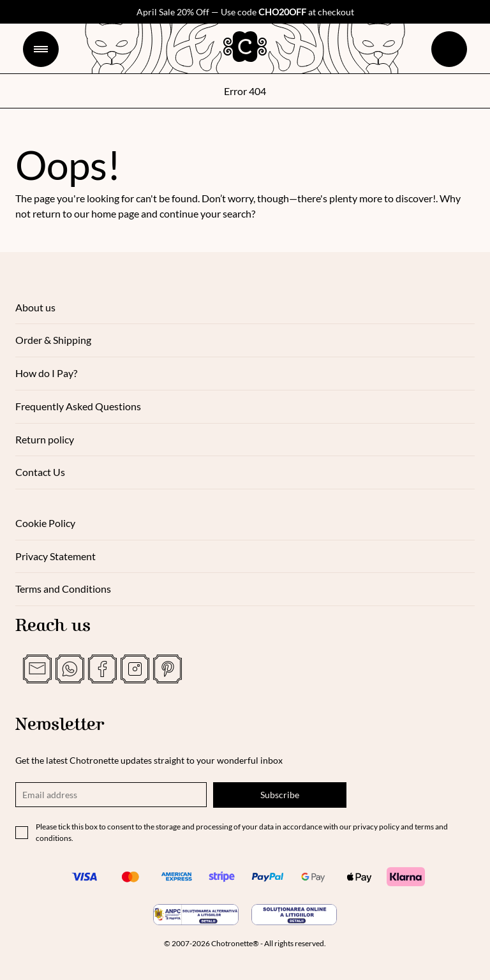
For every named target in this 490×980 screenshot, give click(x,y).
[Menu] (41, 49)
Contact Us (40, 472)
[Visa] (84, 877)
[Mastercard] (130, 877)
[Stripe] (222, 877)
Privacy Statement (56, 556)
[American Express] (176, 877)
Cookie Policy (45, 523)
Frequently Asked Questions (78, 406)
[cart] (449, 49)
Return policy (45, 439)
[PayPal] (268, 877)
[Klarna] (406, 877)
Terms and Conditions (63, 589)
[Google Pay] (314, 877)
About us (35, 307)
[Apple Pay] (360, 877)
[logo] (245, 47)
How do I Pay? (46, 373)
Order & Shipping (53, 340)
